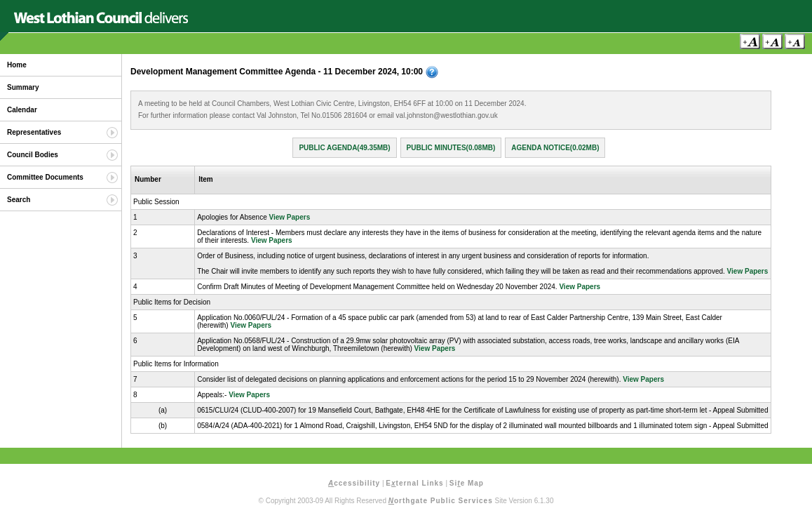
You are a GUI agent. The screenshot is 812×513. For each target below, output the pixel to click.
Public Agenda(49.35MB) (344, 148)
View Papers (289, 217)
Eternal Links (414, 483)
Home (17, 65)
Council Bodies (33, 155)
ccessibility (354, 483)
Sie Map (467, 483)
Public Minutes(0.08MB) (451, 148)
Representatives (34, 132)
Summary (23, 87)
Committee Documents (45, 177)
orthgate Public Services (441, 501)
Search (19, 200)
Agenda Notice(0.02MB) (555, 148)
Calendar (22, 110)
